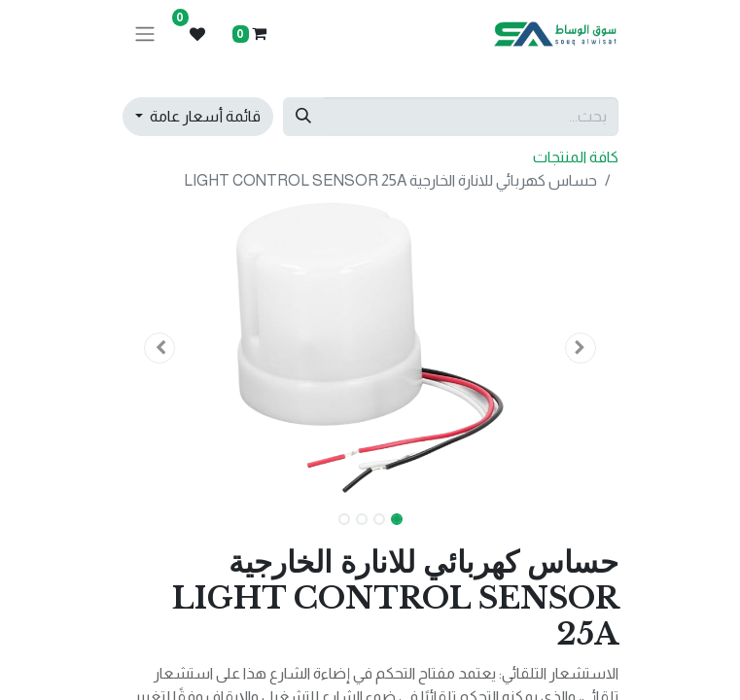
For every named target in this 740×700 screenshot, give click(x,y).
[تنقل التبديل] (145, 35)
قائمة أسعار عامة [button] (204, 116)
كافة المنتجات (576, 157)
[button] (581, 348)
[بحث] (303, 117)
